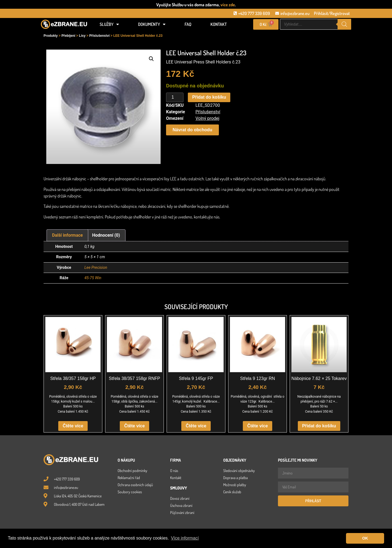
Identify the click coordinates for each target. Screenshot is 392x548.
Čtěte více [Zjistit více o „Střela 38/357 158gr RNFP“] (134, 426)
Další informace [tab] (67, 235)
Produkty (51, 36)
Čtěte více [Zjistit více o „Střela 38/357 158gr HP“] (73, 426)
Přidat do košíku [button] (319, 426)
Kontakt (219, 24)
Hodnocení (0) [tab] (106, 235)
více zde (228, 5)
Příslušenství (99, 36)
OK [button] (365, 538)
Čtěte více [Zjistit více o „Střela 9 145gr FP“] (196, 426)
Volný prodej (207, 118)
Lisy (82, 36)
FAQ (188, 24)
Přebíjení (68, 36)
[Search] (344, 24)
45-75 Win (93, 278)
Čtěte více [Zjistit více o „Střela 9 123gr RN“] (258, 426)
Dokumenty (152, 24)
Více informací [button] (185, 538)
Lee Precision (96, 268)
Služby (109, 24)
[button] (151, 59)
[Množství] (175, 98)
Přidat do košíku (209, 97)
